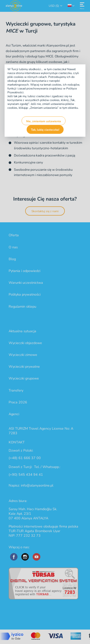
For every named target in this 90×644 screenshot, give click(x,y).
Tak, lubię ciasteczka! (45, 130)
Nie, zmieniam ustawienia (44, 121)
